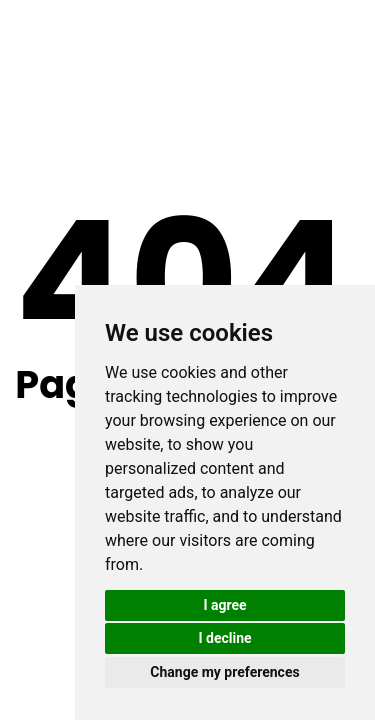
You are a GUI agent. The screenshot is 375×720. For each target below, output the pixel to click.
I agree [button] (224, 605)
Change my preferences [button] (224, 672)
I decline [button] (224, 638)
